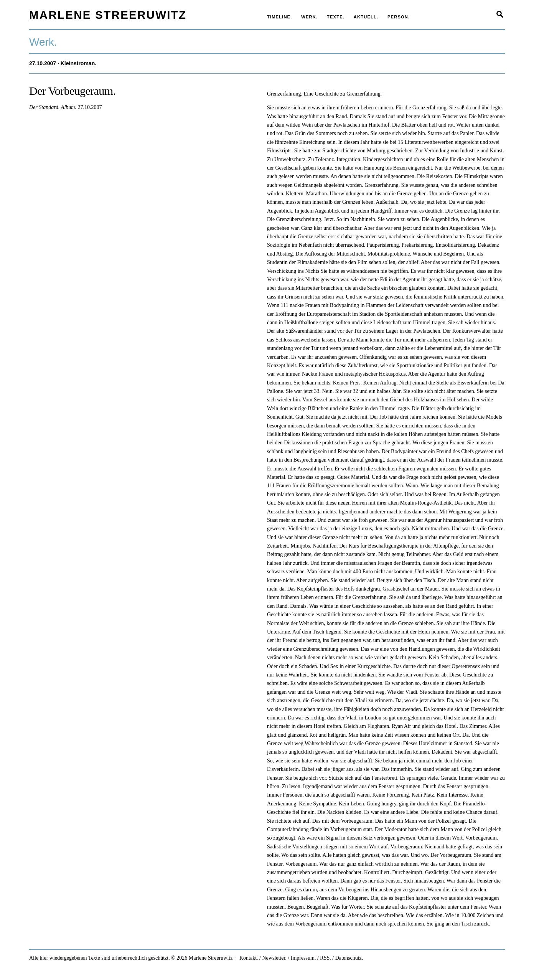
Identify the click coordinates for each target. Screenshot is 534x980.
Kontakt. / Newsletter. (263, 958)
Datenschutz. (349, 958)
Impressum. (303, 958)
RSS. (325, 958)
